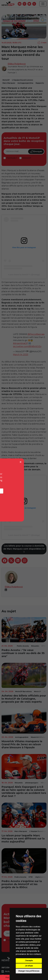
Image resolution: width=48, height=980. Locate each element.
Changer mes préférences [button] (29, 971)
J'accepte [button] (29, 961)
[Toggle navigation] (43, 4)
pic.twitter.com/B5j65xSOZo (27, 346)
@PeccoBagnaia (36, 334)
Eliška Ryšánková (17, 64)
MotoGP (27, 158)
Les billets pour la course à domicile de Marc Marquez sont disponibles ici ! (24, 549)
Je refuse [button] (29, 966)
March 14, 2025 (21, 355)
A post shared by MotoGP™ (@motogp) (24, 275)
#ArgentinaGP (20, 343)
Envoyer (36, 152)
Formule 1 (12, 158)
